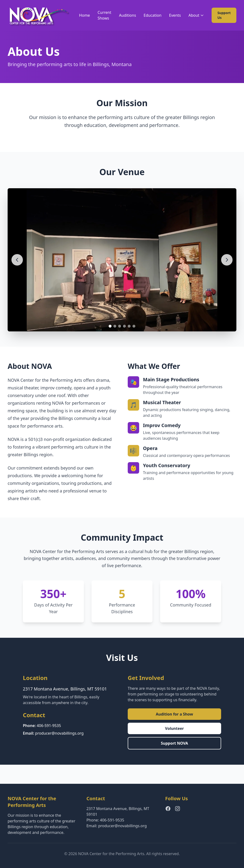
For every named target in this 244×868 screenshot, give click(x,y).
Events (175, 15)
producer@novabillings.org (59, 733)
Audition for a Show (175, 714)
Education (153, 15)
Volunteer (175, 728)
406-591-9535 (49, 726)
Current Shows (104, 15)
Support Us (224, 15)
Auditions (128, 15)
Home (85, 15)
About (196, 15)
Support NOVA (174, 743)
